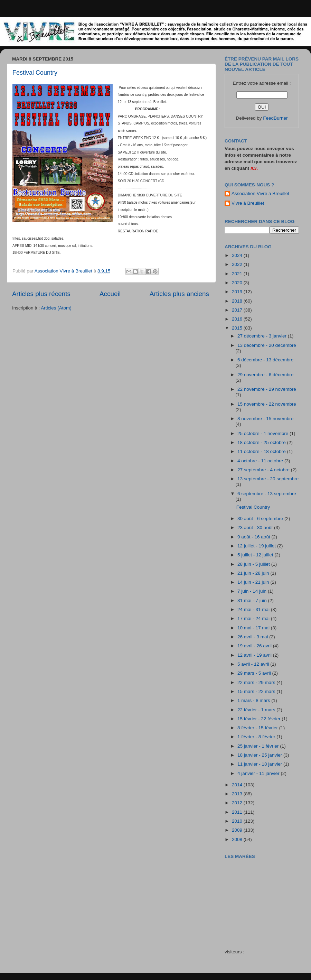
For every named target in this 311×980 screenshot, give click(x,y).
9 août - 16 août (254, 537)
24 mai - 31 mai (254, 609)
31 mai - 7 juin (253, 600)
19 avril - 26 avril (255, 646)
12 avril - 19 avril (255, 655)
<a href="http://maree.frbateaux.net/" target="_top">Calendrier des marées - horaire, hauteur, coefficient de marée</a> (264, 899)
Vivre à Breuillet (248, 203)
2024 (238, 255)
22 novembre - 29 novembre (267, 389)
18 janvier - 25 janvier (260, 755)
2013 (238, 794)
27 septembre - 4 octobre (264, 470)
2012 (238, 803)
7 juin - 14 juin (253, 591)
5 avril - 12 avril (254, 664)
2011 (238, 812)
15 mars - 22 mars (257, 691)
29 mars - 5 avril (255, 673)
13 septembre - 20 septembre (268, 479)
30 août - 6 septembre (261, 519)
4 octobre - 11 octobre (261, 461)
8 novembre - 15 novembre (265, 419)
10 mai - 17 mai (254, 628)
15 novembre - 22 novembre (267, 404)
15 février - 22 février (260, 719)
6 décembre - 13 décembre (265, 360)
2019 (238, 292)
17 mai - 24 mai (254, 618)
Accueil (110, 294)
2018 (238, 301)
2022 (238, 264)
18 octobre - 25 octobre (262, 442)
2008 (238, 839)
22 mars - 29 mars (257, 682)
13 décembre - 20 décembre (267, 345)
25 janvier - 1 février (259, 746)
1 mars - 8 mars (254, 700)
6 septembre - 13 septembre (267, 494)
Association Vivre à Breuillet (260, 193)
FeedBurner (275, 118)
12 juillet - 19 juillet (257, 546)
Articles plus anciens (179, 294)
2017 (238, 310)
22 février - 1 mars (257, 710)
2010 (238, 821)
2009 (238, 830)
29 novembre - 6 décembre (265, 375)
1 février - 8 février (257, 737)
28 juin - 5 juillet (254, 564)
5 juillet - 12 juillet (256, 555)
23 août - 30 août (256, 528)
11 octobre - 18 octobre (262, 451)
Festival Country (35, 73)
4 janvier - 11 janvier (259, 773)
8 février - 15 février (258, 728)
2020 (238, 283)
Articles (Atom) (56, 308)
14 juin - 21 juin (254, 582)
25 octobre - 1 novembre (263, 433)
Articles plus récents (41, 294)
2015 (238, 328)
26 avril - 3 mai (253, 637)
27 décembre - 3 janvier (263, 336)
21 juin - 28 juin (254, 573)
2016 (238, 319)
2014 (238, 785)
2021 (238, 274)
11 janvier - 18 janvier (260, 764)
